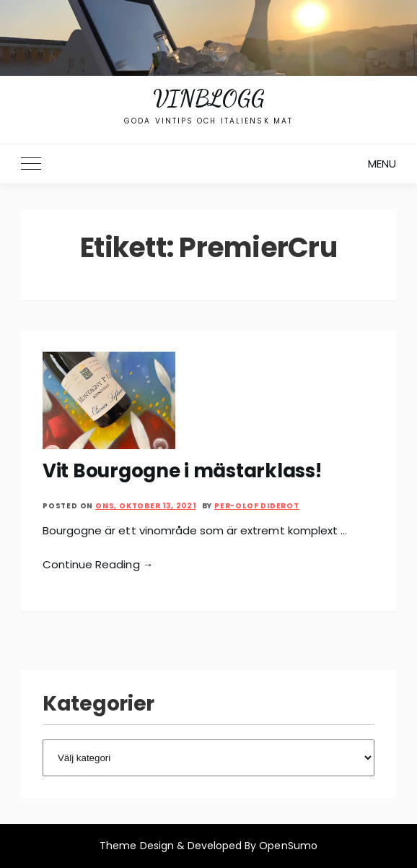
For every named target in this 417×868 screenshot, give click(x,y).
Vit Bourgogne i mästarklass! (182, 471)
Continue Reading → (98, 564)
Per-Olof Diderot (257, 506)
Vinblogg (208, 98)
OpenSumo (288, 846)
